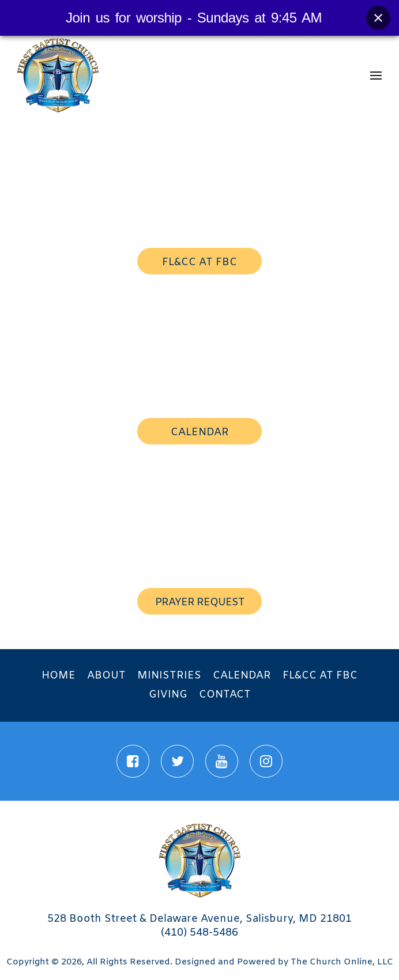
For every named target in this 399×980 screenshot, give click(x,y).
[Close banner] (378, 18)
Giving (168, 695)
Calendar (242, 676)
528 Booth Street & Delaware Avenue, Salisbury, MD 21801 (199, 919)
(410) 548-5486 (199, 933)
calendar (200, 432)
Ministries (169, 676)
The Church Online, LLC (342, 962)
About (106, 676)
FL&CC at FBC (320, 676)
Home (59, 676)
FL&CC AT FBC (199, 262)
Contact (225, 695)
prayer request (200, 602)
